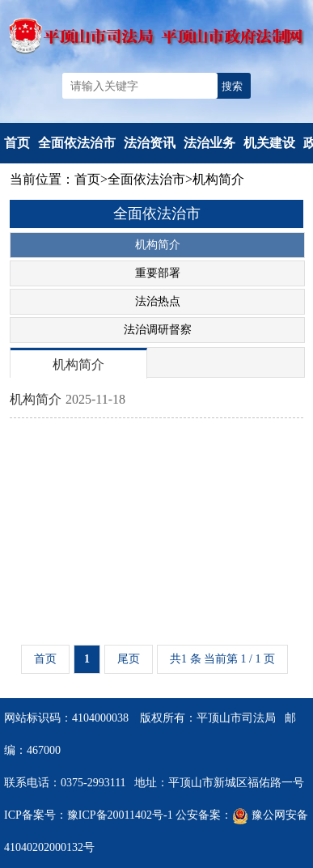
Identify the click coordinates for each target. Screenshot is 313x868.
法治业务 (209, 143)
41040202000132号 (49, 847)
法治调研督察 (158, 330)
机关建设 (269, 143)
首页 (17, 143)
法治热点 (158, 301)
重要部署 (158, 273)
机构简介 (218, 179)
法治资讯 (150, 143)
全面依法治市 (77, 143)
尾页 (129, 659)
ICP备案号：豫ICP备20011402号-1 (89, 815)
